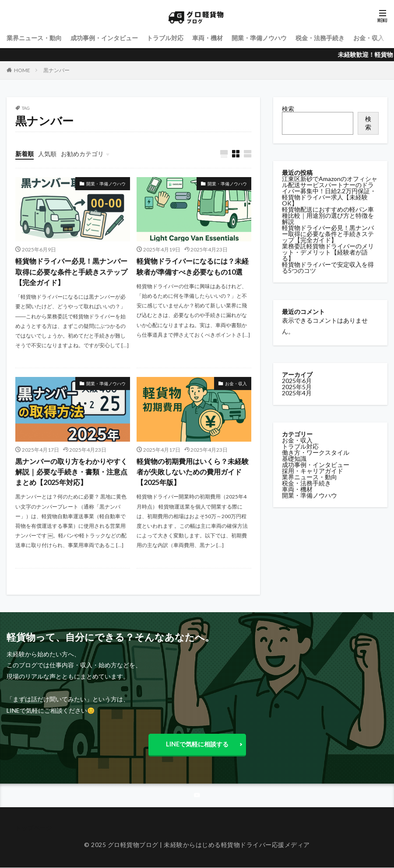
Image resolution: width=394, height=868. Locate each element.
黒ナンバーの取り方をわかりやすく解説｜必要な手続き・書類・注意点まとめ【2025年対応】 (71, 472)
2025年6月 (297, 381)
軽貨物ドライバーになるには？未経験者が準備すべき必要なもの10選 (193, 267)
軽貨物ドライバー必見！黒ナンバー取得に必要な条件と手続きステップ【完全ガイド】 (71, 272)
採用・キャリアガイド (313, 471)
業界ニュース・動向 (34, 38)
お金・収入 (369, 38)
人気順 (47, 154)
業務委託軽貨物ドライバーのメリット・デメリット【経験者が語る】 (328, 252)
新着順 (25, 154)
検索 (288, 109)
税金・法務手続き (320, 38)
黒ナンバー (56, 70)
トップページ (34, 828)
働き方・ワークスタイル (316, 452)
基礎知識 (294, 458)
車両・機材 (208, 38)
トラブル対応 (165, 38)
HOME (22, 70)
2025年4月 (297, 393)
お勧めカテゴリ (82, 154)
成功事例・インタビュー (104, 38)
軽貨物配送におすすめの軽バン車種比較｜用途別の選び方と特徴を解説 (328, 215)
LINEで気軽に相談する (197, 744)
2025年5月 (297, 387)
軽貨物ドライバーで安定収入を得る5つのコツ (328, 267)
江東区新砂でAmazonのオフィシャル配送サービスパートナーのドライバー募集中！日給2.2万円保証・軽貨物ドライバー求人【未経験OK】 (330, 191)
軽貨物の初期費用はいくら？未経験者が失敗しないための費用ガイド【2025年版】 (193, 472)
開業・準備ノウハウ (259, 38)
